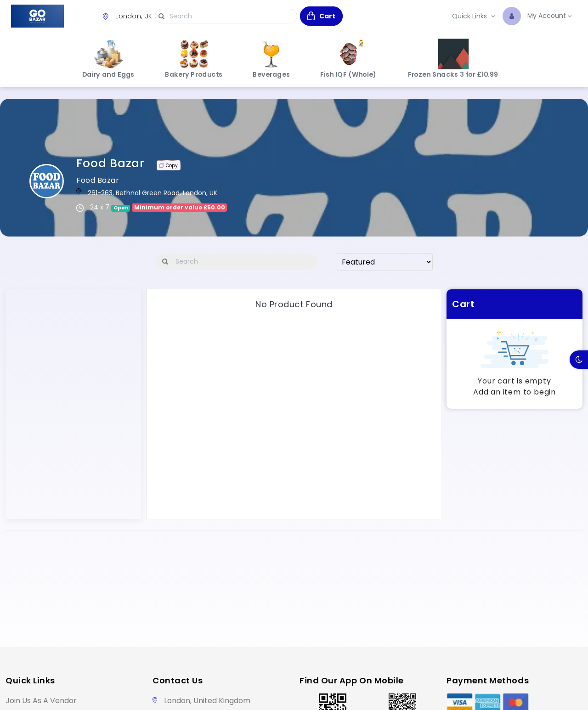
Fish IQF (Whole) (348, 59)
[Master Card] (516, 702)
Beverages (271, 59)
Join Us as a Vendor (41, 701)
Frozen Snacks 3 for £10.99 (453, 59)
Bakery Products (194, 59)
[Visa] (460, 702)
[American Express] (488, 702)
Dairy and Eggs (108, 59)
